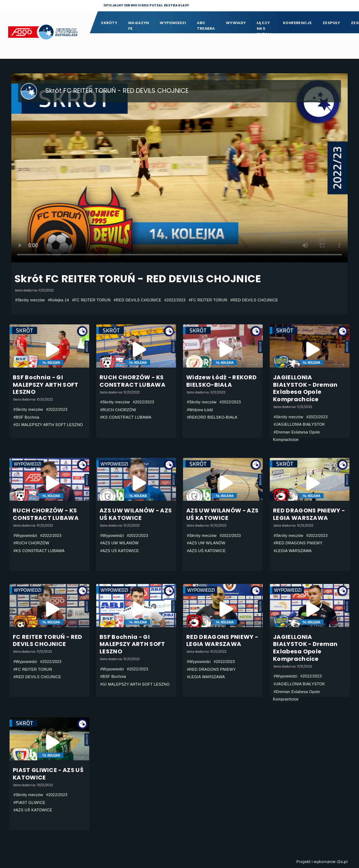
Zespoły (331, 23)
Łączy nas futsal (264, 26)
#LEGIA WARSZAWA (293, 551)
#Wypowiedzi (25, 535)
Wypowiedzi (173, 23)
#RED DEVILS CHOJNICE (138, 300)
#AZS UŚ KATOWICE (120, 551)
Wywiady (236, 23)
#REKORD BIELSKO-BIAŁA (212, 417)
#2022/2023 (175, 300)
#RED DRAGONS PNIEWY (298, 543)
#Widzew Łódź (200, 410)
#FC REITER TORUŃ (92, 300)
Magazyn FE (139, 26)
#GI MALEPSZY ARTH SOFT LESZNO (48, 425)
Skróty (109, 23)
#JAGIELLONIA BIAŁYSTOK (299, 424)
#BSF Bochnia (26, 417)
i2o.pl (342, 862)
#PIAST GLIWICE (29, 802)
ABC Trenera (206, 26)
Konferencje (297, 23)
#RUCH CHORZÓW (118, 410)
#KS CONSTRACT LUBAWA (126, 417)
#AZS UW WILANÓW (119, 543)
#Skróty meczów (30, 300)
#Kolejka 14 (58, 300)
